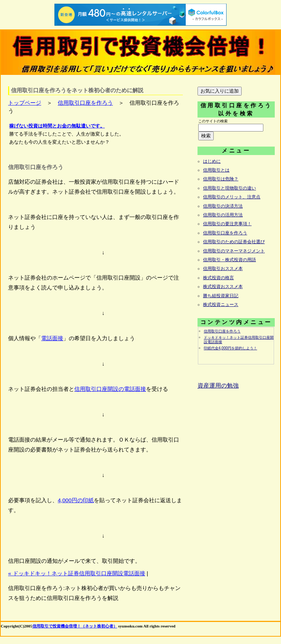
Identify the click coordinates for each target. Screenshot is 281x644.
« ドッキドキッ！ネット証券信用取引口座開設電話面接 (77, 573)
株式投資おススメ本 (223, 287)
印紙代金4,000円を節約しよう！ (230, 348)
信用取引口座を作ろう (85, 103)
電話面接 (52, 338)
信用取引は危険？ (221, 179)
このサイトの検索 (213, 121)
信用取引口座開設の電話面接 (110, 389)
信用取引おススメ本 (223, 269)
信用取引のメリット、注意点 (232, 197)
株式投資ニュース (221, 305)
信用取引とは (216, 170)
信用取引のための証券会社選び (234, 242)
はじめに (212, 161)
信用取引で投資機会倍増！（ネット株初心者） (75, 626)
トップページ (25, 103)
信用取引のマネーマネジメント (234, 251)
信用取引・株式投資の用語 (230, 260)
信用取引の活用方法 (223, 215)
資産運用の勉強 (218, 386)
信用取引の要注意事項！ (227, 224)
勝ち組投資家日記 (221, 296)
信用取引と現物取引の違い (230, 188)
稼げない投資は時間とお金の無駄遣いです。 (57, 126)
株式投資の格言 (218, 278)
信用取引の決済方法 (223, 206)
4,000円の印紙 (76, 500)
